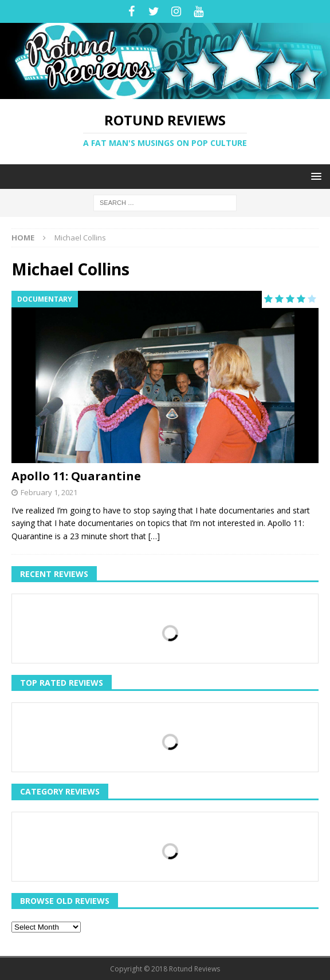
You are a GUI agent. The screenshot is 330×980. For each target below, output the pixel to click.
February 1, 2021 (49, 492)
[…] (154, 536)
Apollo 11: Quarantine (76, 476)
